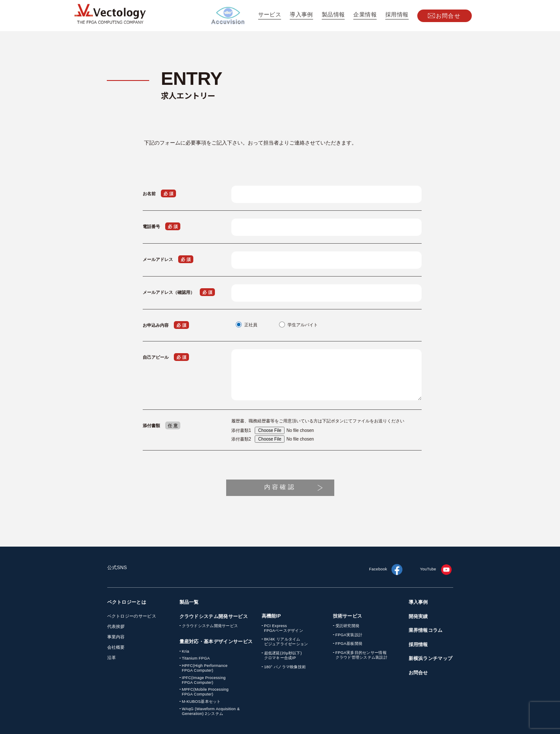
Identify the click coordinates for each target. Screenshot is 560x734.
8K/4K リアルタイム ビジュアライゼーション (286, 642)
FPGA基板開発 (349, 644)
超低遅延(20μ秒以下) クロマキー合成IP (283, 655)
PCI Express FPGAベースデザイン (284, 628)
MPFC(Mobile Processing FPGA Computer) (205, 692)
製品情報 (333, 14)
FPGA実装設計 (349, 635)
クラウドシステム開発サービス (214, 616)
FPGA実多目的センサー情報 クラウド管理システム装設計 (362, 655)
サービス (270, 14)
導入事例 (301, 14)
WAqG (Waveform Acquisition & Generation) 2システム (211, 711)
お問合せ (448, 16)
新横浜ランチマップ (431, 658)
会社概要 (116, 647)
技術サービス (348, 616)
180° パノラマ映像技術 (285, 667)
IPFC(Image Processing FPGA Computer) (204, 680)
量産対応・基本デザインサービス (216, 641)
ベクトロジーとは (127, 602)
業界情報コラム (426, 630)
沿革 (112, 658)
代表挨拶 (116, 626)
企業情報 (365, 14)
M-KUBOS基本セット (202, 702)
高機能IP (271, 616)
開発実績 (418, 616)
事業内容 (116, 637)
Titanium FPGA (196, 658)
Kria (186, 651)
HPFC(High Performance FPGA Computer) (205, 668)
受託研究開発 (348, 626)
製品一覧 (189, 602)
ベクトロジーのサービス (132, 616)
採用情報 (397, 14)
